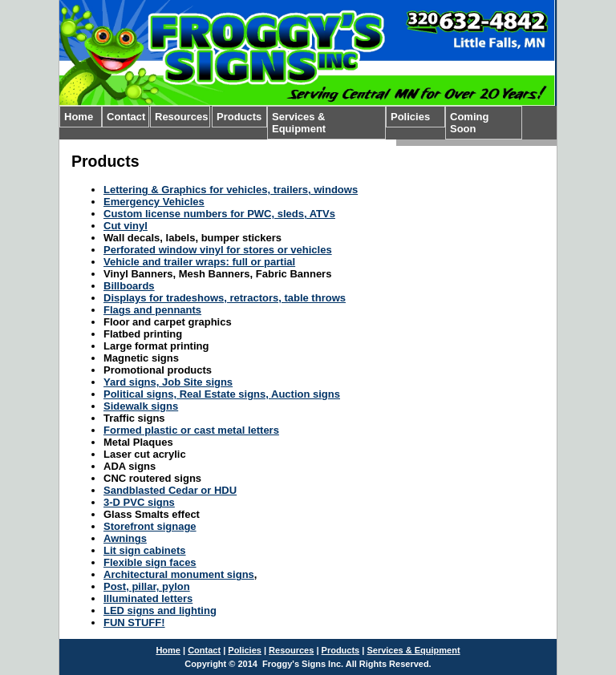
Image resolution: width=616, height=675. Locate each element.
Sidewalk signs (141, 406)
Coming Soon (469, 123)
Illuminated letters (148, 598)
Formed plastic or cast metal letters (191, 430)
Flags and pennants (152, 310)
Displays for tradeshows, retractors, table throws (225, 298)
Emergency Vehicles (154, 202)
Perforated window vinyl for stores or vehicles (218, 250)
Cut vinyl (126, 226)
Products (239, 117)
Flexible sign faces (150, 562)
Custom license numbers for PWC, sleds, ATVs (219, 214)
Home (79, 117)
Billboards (129, 286)
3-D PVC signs (139, 502)
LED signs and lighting (160, 610)
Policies (410, 117)
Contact (126, 117)
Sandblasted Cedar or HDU (170, 490)
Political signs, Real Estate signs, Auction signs (222, 394)
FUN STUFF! (134, 622)
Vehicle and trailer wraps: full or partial (199, 262)
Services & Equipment (299, 123)
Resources (181, 117)
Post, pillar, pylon (147, 586)
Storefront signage (150, 526)
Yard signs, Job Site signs (168, 382)
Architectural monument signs (179, 574)
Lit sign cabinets (145, 550)
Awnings (125, 538)
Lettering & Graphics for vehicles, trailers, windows (231, 190)
